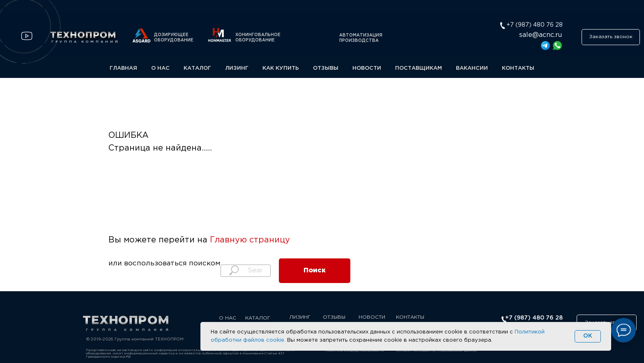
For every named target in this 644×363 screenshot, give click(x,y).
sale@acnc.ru (540, 35)
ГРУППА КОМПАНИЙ (86, 42)
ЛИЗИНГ (237, 68)
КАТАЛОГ (197, 68)
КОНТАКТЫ (518, 68)
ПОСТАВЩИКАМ (419, 68)
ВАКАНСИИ (472, 68)
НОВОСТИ (367, 68)
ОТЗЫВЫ (326, 68)
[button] (611, 37)
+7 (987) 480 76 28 (534, 318)
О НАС (160, 68)
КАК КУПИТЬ (281, 68)
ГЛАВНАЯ (123, 68)
